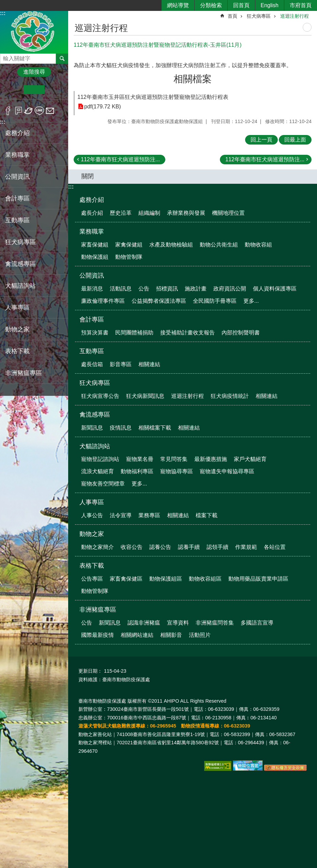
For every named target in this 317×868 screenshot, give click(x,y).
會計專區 (92, 319)
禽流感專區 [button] (20, 264)
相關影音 (171, 635)
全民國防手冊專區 (215, 301)
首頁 (232, 16)
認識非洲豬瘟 (144, 623)
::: (3, 13)
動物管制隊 (129, 257)
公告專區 (92, 579)
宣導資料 (178, 623)
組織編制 (149, 213)
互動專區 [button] (17, 220)
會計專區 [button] (17, 198)
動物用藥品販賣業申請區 (258, 579)
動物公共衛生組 (219, 245)
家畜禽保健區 (126, 579)
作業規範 (246, 547)
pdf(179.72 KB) (103, 107)
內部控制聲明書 (241, 333)
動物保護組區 (166, 579)
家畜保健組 (95, 245)
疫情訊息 (121, 428)
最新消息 (92, 289)
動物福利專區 (137, 471)
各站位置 (275, 547)
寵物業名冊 (140, 459)
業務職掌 (92, 231)
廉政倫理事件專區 (103, 301)
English (270, 5)
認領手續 (217, 547)
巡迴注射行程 (295, 16)
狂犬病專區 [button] (20, 242)
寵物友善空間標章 (103, 484)
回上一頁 (261, 140)
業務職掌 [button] (17, 155)
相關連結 (149, 364)
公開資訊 (92, 275)
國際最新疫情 (97, 635)
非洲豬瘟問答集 (215, 623)
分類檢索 (211, 5)
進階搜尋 (34, 72)
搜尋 (5, 57)
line (39, 111)
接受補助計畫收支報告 (187, 333)
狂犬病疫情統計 (230, 396)
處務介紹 (92, 200)
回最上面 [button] (295, 140)
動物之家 (92, 534)
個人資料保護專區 (275, 289)
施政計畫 (196, 289)
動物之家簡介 (97, 547)
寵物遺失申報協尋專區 (227, 471)
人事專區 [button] (17, 308)
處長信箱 (92, 364)
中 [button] (34, 90)
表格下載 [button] (17, 351)
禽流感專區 (95, 415)
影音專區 (121, 364)
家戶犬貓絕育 (250, 459)
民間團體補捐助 (134, 333)
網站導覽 (178, 5)
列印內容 (307, 27)
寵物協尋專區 (177, 471)
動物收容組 (258, 245)
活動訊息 (121, 289)
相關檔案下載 (155, 428)
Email (50, 111)
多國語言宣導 (257, 623)
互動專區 (92, 351)
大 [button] (55, 90)
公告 (144, 289)
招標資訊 (167, 289)
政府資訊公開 (230, 289)
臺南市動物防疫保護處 (34, 32)
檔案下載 (207, 515)
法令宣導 (121, 515)
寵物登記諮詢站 (100, 459)
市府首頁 (301, 5)
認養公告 (160, 547)
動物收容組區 (205, 579)
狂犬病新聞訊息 (145, 396)
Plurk (19, 111)
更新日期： (90, 671)
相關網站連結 (137, 635)
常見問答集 (174, 459)
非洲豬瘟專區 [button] (24, 373)
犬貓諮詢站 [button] (20, 286)
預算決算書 (95, 333)
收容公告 (132, 547)
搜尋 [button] (62, 59)
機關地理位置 (228, 213)
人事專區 (92, 502)
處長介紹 (92, 213)
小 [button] (13, 90)
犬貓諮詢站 (95, 446)
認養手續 (189, 547)
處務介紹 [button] (17, 133)
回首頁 (241, 5)
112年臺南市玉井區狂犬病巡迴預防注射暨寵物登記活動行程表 (153, 97)
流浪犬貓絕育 (97, 471)
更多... (251, 301)
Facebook (8, 111)
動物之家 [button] (17, 329)
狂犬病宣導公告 (100, 396)
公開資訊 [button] (17, 177)
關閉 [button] (88, 176)
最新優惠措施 (211, 459)
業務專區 (149, 515)
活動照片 (200, 635)
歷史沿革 (121, 213)
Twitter (29, 111)
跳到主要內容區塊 (4, 4)
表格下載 (92, 566)
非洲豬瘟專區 (98, 610)
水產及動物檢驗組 (171, 245)
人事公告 (92, 515)
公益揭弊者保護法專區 (159, 301)
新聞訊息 (92, 428)
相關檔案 (193, 79)
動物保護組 (95, 257)
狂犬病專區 (259, 16)
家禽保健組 (129, 245)
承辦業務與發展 (186, 213)
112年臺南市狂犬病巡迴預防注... (120, 159)
